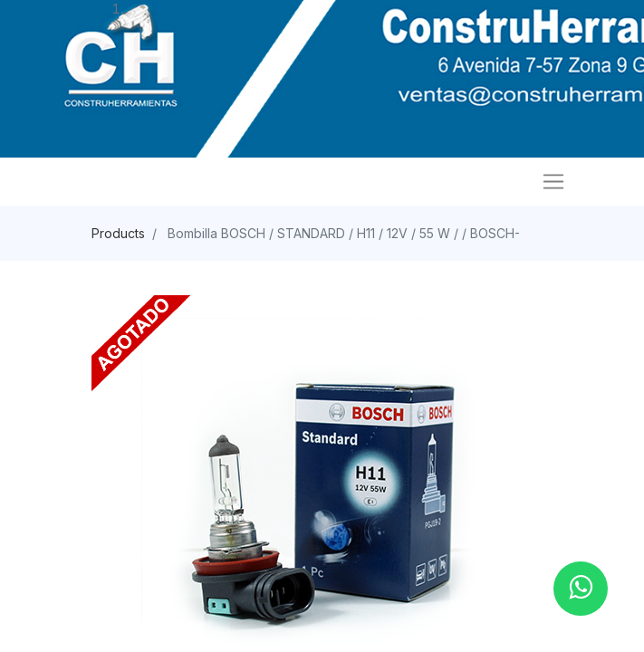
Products (118, 233)
